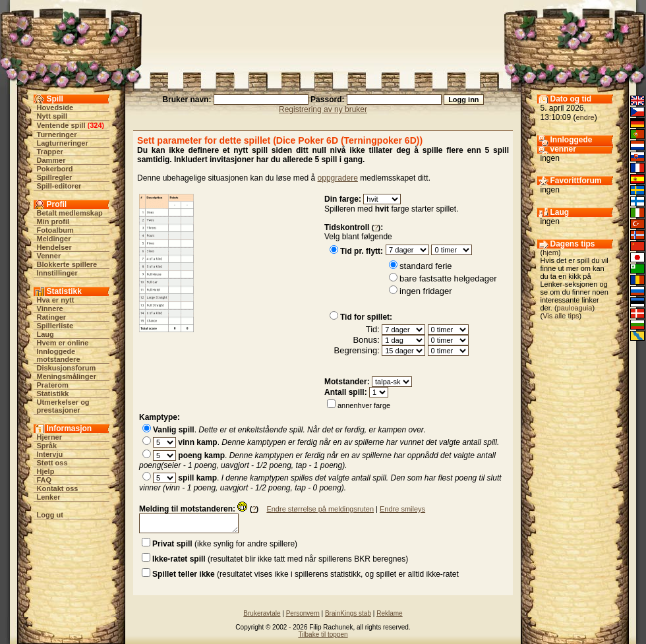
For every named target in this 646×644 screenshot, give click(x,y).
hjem (550, 252)
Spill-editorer (59, 186)
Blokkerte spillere (67, 264)
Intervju (50, 454)
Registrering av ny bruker (323, 109)
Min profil (53, 221)
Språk (47, 446)
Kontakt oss (58, 488)
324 (96, 125)
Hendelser (54, 247)
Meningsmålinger (67, 376)
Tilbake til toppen (323, 634)
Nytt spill (52, 116)
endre (585, 117)
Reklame (389, 613)
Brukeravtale (262, 613)
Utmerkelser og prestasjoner (63, 406)
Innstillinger (57, 273)
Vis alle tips (561, 316)
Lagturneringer (63, 143)
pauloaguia (575, 308)
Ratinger (52, 317)
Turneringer (57, 134)
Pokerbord (55, 169)
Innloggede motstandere (59, 355)
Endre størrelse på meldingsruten (320, 509)
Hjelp (46, 471)
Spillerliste (55, 326)
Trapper (50, 152)
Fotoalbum (55, 230)
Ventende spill (61, 125)
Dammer (51, 160)
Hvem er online (63, 343)
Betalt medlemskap (70, 213)
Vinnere (50, 308)
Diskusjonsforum (67, 368)
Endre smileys (402, 509)
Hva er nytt (56, 300)
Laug (45, 334)
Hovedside (55, 107)
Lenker (49, 497)
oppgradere (338, 178)
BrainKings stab (348, 613)
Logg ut (50, 515)
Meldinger (54, 239)
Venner (49, 256)
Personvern (303, 613)
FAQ (44, 480)
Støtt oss (52, 463)
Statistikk (53, 394)
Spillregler (55, 177)
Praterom (53, 385)
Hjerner (50, 437)
